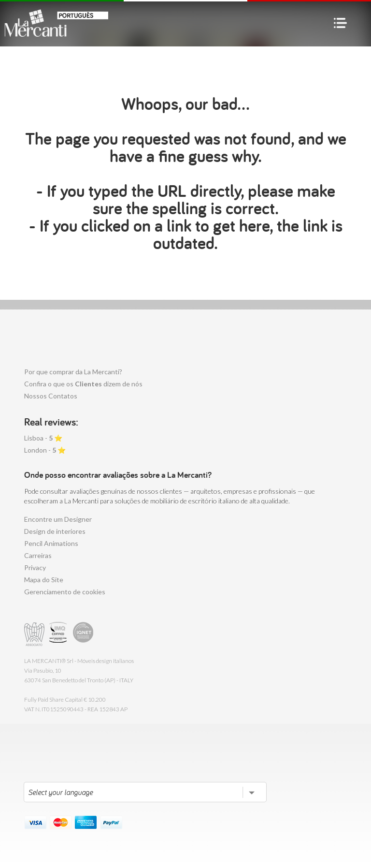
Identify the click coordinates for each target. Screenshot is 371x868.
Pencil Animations (51, 543)
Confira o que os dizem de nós (83, 384)
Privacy (35, 567)
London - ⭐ (45, 450)
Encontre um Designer (58, 519)
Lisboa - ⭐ (43, 438)
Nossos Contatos (51, 396)
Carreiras (38, 555)
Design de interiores (55, 531)
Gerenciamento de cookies (65, 592)
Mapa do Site (44, 580)
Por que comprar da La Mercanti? (73, 372)
